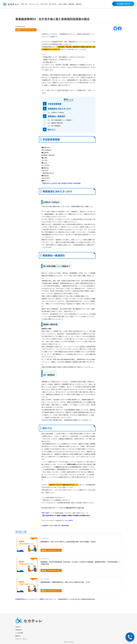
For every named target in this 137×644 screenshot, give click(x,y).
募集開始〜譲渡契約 (57, 116)
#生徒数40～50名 (47, 525)
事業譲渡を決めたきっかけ (59, 109)
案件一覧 (24, 4)
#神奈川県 (57, 525)
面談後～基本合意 (57, 123)
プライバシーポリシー (22, 639)
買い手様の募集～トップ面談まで (62, 120)
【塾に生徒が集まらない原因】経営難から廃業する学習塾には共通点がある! (66, 515)
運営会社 (79, 4)
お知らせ (18, 627)
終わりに (52, 130)
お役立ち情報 (62, 4)
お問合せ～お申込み (58, 112)
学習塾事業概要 (55, 104)
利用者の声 (18, 630)
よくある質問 (19, 633)
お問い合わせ (123, 4)
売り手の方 (44, 4)
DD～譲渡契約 (56, 126)
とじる (71, 100)
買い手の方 (53, 4)
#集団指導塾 (65, 525)
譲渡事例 (71, 4)
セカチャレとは (34, 4)
